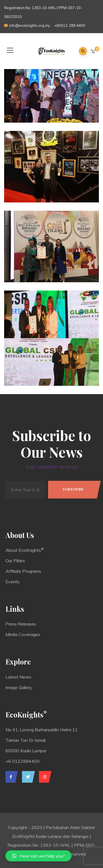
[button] (93, 51)
